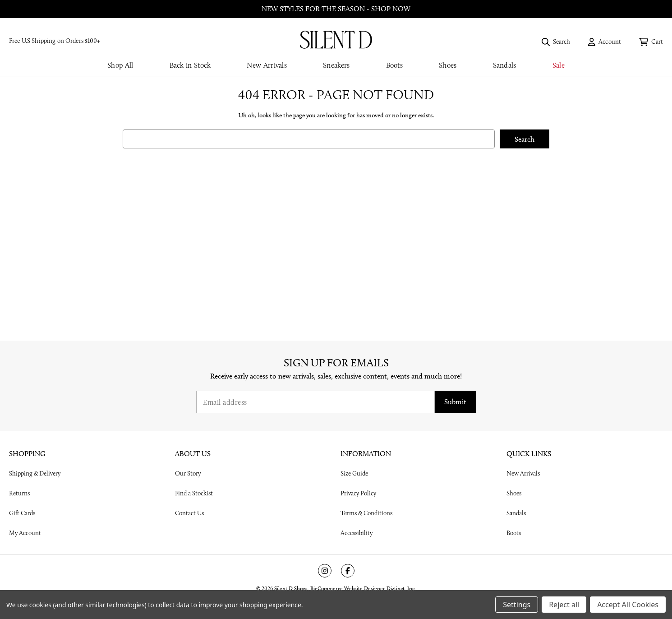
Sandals (505, 65)
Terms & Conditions (366, 513)
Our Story (188, 473)
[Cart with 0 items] (651, 41)
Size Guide (354, 473)
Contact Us (189, 513)
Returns (19, 493)
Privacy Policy (358, 493)
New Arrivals (267, 65)
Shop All (120, 65)
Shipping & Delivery (35, 473)
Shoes (448, 65)
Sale (559, 65)
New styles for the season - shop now (336, 9)
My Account (25, 533)
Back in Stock (190, 65)
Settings (517, 605)
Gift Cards (22, 513)
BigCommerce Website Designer (348, 588)
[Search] (556, 41)
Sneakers (336, 65)
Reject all (564, 605)
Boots (395, 65)
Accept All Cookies (628, 605)
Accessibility (357, 533)
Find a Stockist (194, 493)
